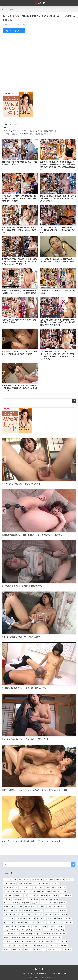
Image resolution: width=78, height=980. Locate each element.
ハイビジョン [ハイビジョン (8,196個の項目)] (10, 880)
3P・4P (8, 131)
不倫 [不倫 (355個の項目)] (42, 907)
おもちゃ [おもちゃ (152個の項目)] (39, 942)
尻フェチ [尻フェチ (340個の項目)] (9, 911)
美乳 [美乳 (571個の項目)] (7, 899)
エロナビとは (18, 974)
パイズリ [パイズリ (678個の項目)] (42, 895)
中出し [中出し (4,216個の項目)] (49, 880)
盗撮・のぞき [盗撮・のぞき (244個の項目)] (65, 918)
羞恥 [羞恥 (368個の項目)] (19, 907)
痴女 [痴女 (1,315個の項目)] (33, 884)
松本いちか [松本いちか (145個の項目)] (62, 942)
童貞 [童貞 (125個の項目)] (68, 949)
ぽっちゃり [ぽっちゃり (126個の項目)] (40, 949)
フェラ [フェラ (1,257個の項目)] (44, 884)
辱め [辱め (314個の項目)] (27, 911)
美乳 (46, 134)
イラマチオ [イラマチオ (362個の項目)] (31, 907)
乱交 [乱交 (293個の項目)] (63, 911)
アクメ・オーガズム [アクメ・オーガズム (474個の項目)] (12, 903)
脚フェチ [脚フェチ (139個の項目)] (30, 945)
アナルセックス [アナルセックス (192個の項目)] (40, 926)
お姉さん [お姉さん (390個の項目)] (9, 907)
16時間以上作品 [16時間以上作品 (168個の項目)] (59, 934)
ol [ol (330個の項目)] (19, 911)
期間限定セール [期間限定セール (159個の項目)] (43, 938)
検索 (74, 401)
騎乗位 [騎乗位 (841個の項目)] (47, 891)
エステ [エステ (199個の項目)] (68, 922)
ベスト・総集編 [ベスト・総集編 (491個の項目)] (32, 899)
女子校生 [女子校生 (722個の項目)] (30, 895)
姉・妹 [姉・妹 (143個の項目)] (8, 945)
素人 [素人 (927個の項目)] (7, 891)
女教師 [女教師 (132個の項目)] (63, 945)
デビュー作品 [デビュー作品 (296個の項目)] (51, 911)
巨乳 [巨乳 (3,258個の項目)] (60, 880)
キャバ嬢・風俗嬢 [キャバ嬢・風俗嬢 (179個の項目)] (11, 934)
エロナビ (39, 3)
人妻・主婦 (43, 131)
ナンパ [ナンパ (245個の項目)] (52, 918)
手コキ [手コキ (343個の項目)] (62, 907)
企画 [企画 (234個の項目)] (19, 922)
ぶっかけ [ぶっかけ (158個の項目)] (57, 938)
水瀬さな (29, 134)
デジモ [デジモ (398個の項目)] (63, 903)
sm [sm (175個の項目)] (38, 934)
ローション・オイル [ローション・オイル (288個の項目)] (35, 915)
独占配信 (39, 134)
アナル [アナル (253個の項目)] (42, 918)
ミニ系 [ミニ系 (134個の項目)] (52, 945)
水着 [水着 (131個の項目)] (7, 949)
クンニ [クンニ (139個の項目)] (19, 945)
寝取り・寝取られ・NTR (14, 134)
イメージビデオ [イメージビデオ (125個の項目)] (55, 949)
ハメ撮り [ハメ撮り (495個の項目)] (18, 899)
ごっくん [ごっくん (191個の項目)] (27, 930)
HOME (39, 969)
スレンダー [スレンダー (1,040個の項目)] (26, 887)
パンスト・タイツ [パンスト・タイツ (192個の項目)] (57, 926)
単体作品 (53, 131)
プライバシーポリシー (58, 974)
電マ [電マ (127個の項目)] (29, 949)
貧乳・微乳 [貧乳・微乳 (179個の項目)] (27, 934)
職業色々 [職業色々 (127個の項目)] (18, 949)
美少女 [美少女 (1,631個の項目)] (23, 884)
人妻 (15, 124)
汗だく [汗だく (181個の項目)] (60, 930)
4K (15, 131)
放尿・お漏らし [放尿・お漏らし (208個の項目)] (55, 922)
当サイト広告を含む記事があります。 (36, 974)
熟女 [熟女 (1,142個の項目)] (55, 884)
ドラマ (21, 131)
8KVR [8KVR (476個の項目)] (55, 899)
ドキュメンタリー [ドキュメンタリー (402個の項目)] (49, 903)
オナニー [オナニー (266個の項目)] (9, 918)
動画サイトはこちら (14, 31)
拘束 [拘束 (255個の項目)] (31, 918)
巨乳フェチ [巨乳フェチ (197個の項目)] (25, 926)
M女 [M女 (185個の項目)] (38, 930)
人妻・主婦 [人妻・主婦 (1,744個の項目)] (10, 884)
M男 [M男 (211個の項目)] (42, 922)
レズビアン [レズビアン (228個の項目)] (31, 922)
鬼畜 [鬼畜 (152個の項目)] (50, 942)
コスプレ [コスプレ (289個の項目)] (19, 915)
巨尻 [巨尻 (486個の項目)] (45, 899)
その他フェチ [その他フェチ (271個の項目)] (61, 915)
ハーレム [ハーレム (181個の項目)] (49, 930)
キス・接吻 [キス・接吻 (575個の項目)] (66, 895)
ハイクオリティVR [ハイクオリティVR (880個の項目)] (32, 891)
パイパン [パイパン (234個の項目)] (9, 922)
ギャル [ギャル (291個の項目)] (8, 915)
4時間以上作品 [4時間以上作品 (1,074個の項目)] (11, 887)
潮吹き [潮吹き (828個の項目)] (8, 895)
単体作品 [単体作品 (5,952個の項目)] (25, 880)
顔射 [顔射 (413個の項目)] (35, 903)
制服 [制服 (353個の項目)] (52, 907)
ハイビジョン (31, 131)
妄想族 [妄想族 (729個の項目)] (19, 895)
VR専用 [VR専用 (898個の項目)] (18, 891)
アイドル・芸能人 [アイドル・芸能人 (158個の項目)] (11, 942)
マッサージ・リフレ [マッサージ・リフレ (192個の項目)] (12, 930)
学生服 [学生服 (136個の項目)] (42, 945)
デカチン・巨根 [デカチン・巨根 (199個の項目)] (11, 926)
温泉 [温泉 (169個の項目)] (47, 934)
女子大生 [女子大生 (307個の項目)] (38, 911)
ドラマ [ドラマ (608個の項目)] (54, 895)
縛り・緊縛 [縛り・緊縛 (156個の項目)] (27, 942)
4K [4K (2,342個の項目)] (70, 880)
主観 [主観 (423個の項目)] (26, 903)
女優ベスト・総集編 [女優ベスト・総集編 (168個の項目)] (12, 938)
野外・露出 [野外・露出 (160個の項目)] (28, 938)
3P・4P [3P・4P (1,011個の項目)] (39, 887)
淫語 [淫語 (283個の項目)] (49, 915)
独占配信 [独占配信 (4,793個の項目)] (37, 880)
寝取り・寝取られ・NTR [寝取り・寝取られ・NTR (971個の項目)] (56, 887)
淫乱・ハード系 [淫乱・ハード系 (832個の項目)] (60, 891)
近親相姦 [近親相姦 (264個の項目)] (21, 918)
